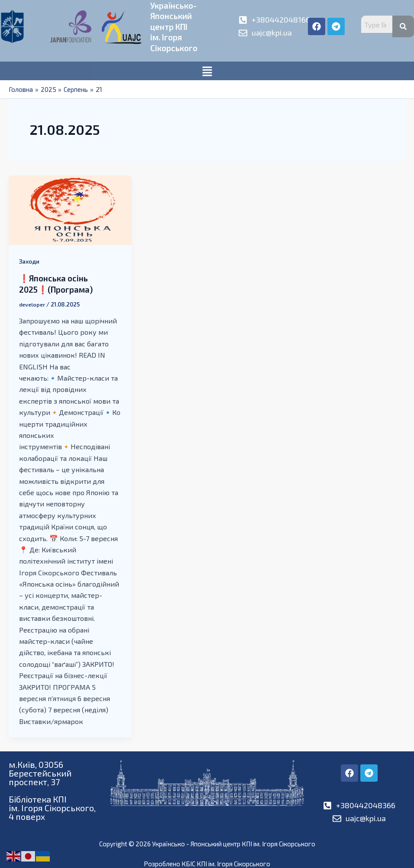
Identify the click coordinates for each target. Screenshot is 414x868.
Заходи (30, 260)
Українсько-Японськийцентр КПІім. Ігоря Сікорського (175, 26)
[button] (207, 70)
